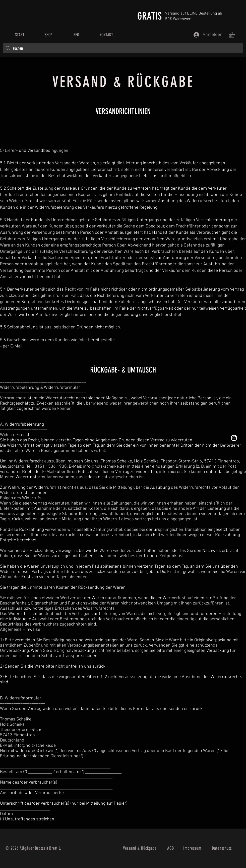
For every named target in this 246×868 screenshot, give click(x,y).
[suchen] (123, 48)
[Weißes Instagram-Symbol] (234, 438)
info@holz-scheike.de (104, 467)
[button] (235, 35)
